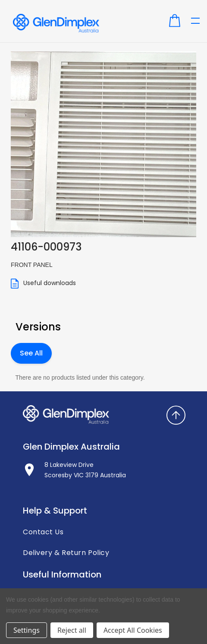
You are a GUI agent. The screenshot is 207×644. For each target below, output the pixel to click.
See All (31, 353)
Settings (27, 630)
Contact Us (43, 532)
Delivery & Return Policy (66, 553)
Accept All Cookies (133, 630)
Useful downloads (43, 284)
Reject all (72, 630)
